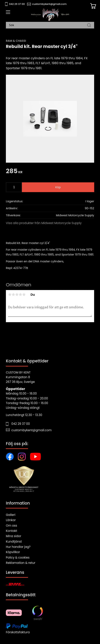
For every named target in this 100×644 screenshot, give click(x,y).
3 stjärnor (17, 295)
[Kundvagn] (93, 6)
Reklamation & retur (21, 563)
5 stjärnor (24, 295)
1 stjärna (10, 295)
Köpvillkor (13, 552)
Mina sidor (14, 536)
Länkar (11, 520)
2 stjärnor (13, 295)
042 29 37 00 (17, 4)
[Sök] (89, 25)
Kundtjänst (14, 542)
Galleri (11, 515)
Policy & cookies (18, 558)
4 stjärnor (20, 295)
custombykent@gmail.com (49, 4)
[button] (7, 13)
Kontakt (12, 531)
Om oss (11, 526)
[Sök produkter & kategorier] (48, 25)
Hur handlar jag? (18, 547)
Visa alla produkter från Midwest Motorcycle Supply (44, 223)
